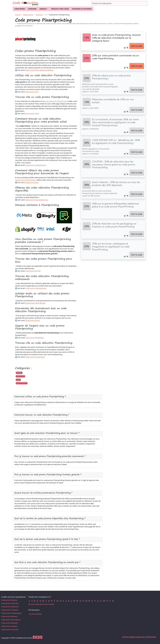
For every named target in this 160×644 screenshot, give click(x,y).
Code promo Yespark (9, 626)
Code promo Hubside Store (36, 165)
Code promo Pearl (32, 114)
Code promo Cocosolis (10, 630)
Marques (39, 15)
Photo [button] (18, 380)
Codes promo (20, 9)
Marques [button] (43, 9)
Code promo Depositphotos (36, 288)
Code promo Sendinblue (34, 338)
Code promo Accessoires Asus (37, 200)
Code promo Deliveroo (10, 607)
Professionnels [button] (22, 383)
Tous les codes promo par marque (41, 604)
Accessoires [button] (20, 376)
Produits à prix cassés (60, 9)
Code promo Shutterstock (35, 357)
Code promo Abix (32, 182)
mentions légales (128, 637)
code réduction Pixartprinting (56, 101)
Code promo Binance (9, 600)
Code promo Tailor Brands (35, 303)
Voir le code (137, 46)
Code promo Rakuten (9, 616)
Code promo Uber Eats (10, 603)
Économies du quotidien (82, 9)
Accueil (18, 15)
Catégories (32, 9)
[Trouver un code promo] (119, 3)
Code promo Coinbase (10, 610)
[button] (125, 48)
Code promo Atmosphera (11, 620)
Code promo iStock (32, 320)
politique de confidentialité (146, 637)
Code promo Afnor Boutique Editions (39, 70)
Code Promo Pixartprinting (25, 180)
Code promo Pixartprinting (59, 15)
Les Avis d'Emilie (35, 614)
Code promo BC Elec (33, 271)
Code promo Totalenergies (11, 613)
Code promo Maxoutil (10, 623)
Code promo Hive (32, 92)
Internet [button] (19, 373)
